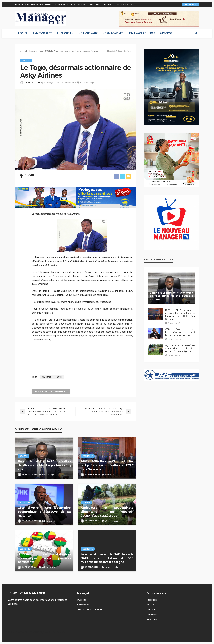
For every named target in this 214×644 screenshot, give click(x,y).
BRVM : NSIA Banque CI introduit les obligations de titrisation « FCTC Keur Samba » (107, 465)
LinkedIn (151, 609)
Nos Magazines (113, 33)
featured (84, 82)
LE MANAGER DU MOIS (141, 33)
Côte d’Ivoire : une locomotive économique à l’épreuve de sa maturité (44, 512)
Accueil (23, 33)
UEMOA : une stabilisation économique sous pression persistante (44, 558)
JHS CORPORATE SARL (125, 4)
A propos (166, 33)
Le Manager (94, 4)
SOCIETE (26, 60)
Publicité (81, 4)
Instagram (152, 614)
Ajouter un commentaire (51, 391)
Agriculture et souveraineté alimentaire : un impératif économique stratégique (107, 512)
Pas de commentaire (67, 82)
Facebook (152, 600)
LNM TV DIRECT (43, 33)
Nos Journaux (88, 33)
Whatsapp (152, 619)
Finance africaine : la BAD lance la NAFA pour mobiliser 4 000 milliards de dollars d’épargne (107, 558)
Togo (92, 82)
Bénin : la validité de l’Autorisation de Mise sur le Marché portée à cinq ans (44, 465)
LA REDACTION (32, 82)
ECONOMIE (88, 456)
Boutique (107, 4)
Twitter (151, 604)
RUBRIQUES (64, 33)
